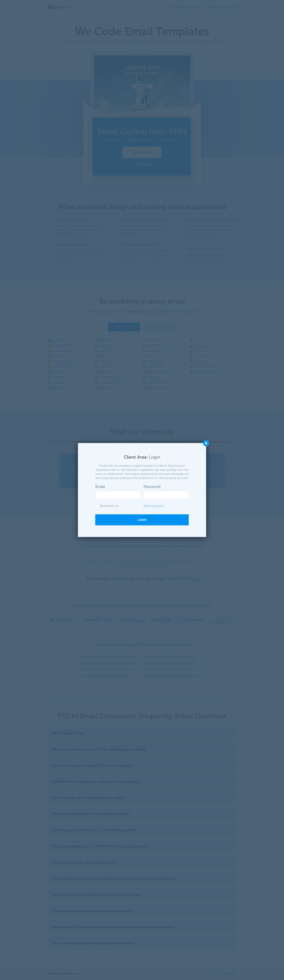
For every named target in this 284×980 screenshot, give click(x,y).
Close (206, 443)
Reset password (154, 506)
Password (152, 487)
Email (100, 487)
